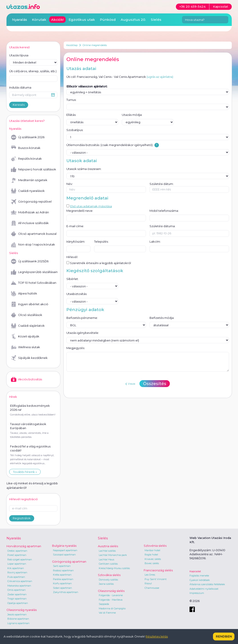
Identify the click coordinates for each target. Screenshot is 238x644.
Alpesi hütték (24, 294)
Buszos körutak (26, 148)
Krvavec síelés (153, 559)
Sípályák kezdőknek (29, 358)
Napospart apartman (65, 550)
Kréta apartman (62, 575)
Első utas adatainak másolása (89, 206)
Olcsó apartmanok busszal (34, 234)
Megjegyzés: (76, 348)
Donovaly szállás (108, 580)
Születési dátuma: (162, 226)
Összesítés (155, 384)
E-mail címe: (75, 226)
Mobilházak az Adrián (30, 212)
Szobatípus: (75, 130)
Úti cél (33, 71)
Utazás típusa (19, 55)
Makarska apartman (19, 586)
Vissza (130, 384)
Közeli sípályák (25, 337)
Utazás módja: (132, 115)
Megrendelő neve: (80, 211)
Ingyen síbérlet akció (30, 304)
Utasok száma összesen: (84, 169)
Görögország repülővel (31, 202)
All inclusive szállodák (30, 223)
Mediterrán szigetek (29, 180)
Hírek (13, 397)
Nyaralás (20, 20)
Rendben (224, 636)
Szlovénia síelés (155, 546)
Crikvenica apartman (20, 581)
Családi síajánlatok (28, 326)
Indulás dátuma (20, 87)
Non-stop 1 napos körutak (33, 245)
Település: (101, 241)
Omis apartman (17, 590)
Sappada (104, 604)
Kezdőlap (72, 45)
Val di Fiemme (107, 613)
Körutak (39, 20)
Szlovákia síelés (109, 575)
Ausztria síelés (108, 546)
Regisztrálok (22, 518)
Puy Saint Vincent (156, 579)
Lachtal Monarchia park (113, 555)
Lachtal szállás (107, 551)
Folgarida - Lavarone (111, 595)
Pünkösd (108, 20)
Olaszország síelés (111, 591)
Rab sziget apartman (20, 559)
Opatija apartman (18, 603)
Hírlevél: (72, 257)
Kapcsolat (195, 571)
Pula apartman (16, 577)
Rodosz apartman (63, 570)
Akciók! (57, 20)
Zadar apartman (17, 594)
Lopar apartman (17, 564)
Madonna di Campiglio (112, 608)
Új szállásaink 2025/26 (30, 261)
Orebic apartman (17, 551)
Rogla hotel (151, 555)
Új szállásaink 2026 (28, 137)
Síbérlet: (73, 279)
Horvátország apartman (24, 546)
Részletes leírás (157, 636)
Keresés (19, 105)
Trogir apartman (17, 599)
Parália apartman (63, 579)
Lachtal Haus (106, 559)
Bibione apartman (18, 619)
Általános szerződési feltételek (207, 584)
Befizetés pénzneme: (82, 318)
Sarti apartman (62, 566)
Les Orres (150, 575)
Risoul (148, 583)
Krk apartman (16, 568)
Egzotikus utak (82, 20)
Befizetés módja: (162, 318)
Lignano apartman (18, 623)
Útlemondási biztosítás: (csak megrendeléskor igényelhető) (110, 145)
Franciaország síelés (158, 570)
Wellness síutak (25, 347)
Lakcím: (155, 241)
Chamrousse (152, 588)
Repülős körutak (26, 159)
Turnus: (71, 100)
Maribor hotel (152, 550)
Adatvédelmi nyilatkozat (204, 589)
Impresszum (197, 593)
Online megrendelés (95, 45)
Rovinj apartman (17, 572)
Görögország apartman (69, 561)
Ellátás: (71, 115)
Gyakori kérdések (200, 580)
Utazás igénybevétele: (83, 333)
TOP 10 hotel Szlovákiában (34, 283)
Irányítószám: (76, 241)
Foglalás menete (199, 576)
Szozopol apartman (64, 555)
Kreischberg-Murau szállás (114, 568)
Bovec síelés (152, 563)
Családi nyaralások (28, 191)
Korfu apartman (62, 583)
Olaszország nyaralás (22, 610)
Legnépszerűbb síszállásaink (34, 272)
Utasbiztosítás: (77, 294)
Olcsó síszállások (27, 315)
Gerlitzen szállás (108, 564)
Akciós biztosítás (26, 379)
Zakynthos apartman (66, 592)
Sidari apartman (62, 588)
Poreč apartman (17, 555)
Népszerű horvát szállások (34, 169)
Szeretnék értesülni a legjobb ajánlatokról (99, 263)
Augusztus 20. (133, 20)
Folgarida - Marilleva (111, 600)
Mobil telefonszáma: (164, 211)
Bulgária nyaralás (64, 546)
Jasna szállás (106, 584)
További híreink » (25, 472)
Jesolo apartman (17, 614)
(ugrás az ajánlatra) (160, 77)
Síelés (156, 20)
